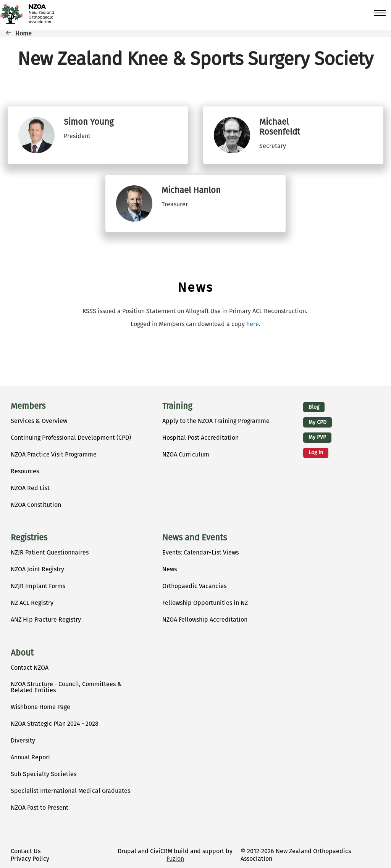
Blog (314, 407)
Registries (29, 538)
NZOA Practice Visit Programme (54, 454)
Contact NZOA (30, 668)
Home (23, 33)
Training (177, 406)
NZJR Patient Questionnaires (50, 552)
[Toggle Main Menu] (377, 13)
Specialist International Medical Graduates (70, 791)
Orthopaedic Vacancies (194, 586)
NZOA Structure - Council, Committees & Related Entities (66, 687)
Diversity (23, 740)
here (253, 324)
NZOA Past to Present (40, 808)
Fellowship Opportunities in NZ (205, 603)
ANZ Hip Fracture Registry (46, 620)
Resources (25, 471)
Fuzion (175, 859)
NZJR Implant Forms (38, 586)
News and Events (195, 538)
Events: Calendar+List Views (200, 552)
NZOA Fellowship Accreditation (205, 620)
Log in (316, 452)
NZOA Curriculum (186, 454)
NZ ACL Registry (32, 603)
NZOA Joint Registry (37, 569)
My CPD (317, 422)
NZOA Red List (30, 488)
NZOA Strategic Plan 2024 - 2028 (55, 724)
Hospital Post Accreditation (200, 438)
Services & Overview (39, 421)
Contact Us (26, 851)
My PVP (317, 437)
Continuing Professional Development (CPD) (71, 438)
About (22, 653)
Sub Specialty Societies (44, 774)
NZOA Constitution (36, 505)
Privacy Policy (30, 859)
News (170, 569)
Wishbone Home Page (40, 707)
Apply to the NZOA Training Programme (216, 421)
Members (28, 406)
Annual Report (31, 757)
